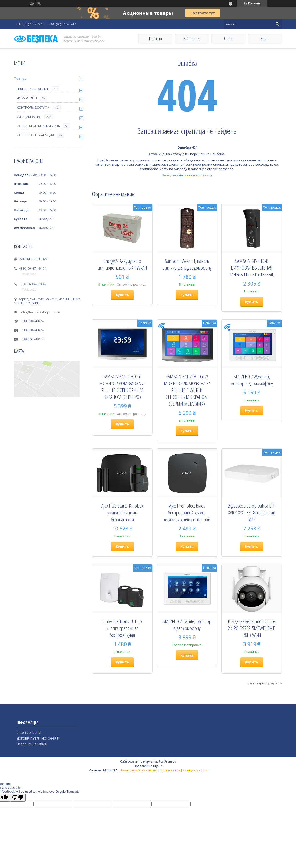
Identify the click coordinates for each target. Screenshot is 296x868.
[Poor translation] (18, 798)
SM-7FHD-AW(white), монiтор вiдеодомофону (252, 380)
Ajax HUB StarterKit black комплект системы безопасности (122, 512)
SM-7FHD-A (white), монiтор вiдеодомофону (187, 625)
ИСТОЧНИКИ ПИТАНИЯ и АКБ (38, 126)
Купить (122, 295)
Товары (20, 79)
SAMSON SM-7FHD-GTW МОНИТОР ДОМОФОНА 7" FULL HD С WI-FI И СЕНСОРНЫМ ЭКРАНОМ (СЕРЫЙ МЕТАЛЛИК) (187, 390)
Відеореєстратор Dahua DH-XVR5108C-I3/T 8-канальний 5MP (252, 512)
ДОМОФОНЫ (27, 98)
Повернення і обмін (32, 744)
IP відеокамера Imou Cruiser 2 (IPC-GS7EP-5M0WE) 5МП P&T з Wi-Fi (252, 628)
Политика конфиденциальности (184, 770)
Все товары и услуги (262, 683)
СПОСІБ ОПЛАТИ (29, 733)
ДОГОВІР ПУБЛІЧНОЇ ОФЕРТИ (39, 738)
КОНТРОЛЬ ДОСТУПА (33, 107)
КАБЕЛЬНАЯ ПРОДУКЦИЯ (35, 135)
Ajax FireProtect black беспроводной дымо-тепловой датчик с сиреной (187, 512)
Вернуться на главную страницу (187, 175)
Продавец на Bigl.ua (148, 766)
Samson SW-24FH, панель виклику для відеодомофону (187, 264)
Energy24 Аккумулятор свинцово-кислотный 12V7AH (122, 264)
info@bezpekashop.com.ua (40, 312)
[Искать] (277, 24)
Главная (155, 39)
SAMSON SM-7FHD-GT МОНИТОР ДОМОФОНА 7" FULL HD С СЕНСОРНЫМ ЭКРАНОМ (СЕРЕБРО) (122, 387)
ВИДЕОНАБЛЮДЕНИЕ (33, 89)
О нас (228, 39)
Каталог (190, 39)
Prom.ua (170, 762)
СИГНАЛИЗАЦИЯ (29, 117)
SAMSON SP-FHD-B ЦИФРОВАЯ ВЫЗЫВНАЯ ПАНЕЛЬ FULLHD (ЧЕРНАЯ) (252, 268)
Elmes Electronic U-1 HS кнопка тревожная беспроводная (122, 628)
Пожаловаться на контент (139, 770)
